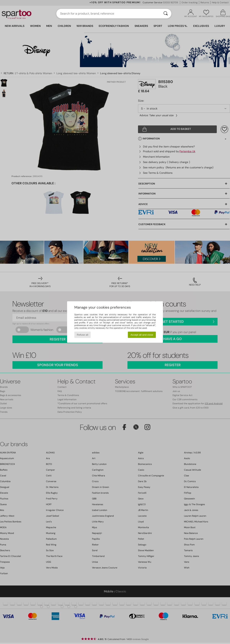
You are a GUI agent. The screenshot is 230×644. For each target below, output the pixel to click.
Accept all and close (142, 335)
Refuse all (83, 335)
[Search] (166, 14)
